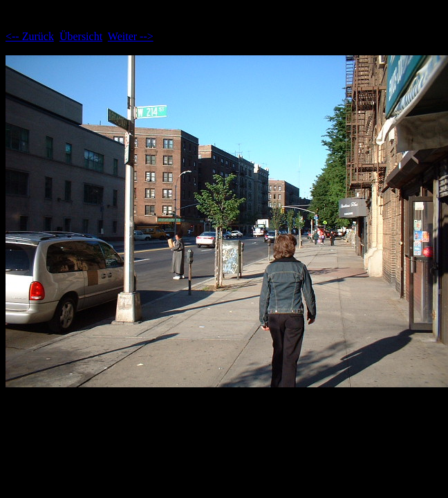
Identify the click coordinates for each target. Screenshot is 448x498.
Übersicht (81, 36)
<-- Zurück (30, 36)
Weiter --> (131, 36)
